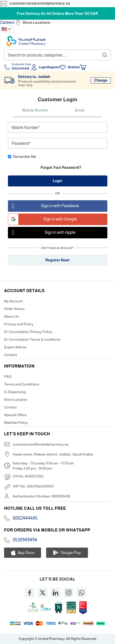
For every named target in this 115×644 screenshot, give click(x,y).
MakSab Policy (16, 423)
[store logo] (26, 41)
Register (54, 67)
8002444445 (25, 518)
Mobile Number (35, 110)
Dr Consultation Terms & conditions (32, 339)
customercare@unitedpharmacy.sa (40, 3)
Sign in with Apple (42, 233)
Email (80, 110)
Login (43, 67)
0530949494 (25, 540)
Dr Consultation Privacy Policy (28, 332)
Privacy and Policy (19, 324)
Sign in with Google (43, 219)
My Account (14, 301)
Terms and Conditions (22, 384)
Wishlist (74, 67)
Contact (10, 407)
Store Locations (36, 23)
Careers (7, 22)
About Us (11, 316)
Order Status (14, 309)
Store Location (16, 399)
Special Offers (15, 415)
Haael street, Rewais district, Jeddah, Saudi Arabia (53, 454)
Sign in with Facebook (44, 206)
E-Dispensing (15, 392)
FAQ (8, 376)
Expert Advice (15, 347)
